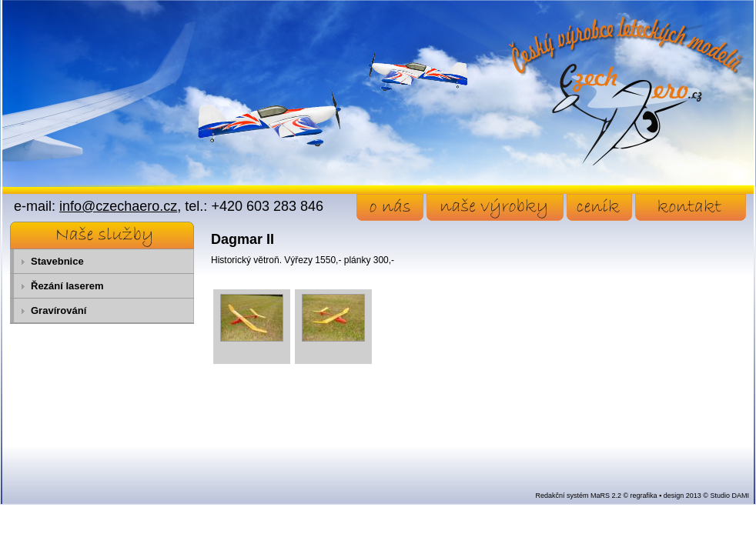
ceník (599, 207)
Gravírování (59, 310)
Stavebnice (57, 261)
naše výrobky (495, 207)
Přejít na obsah (35, 7)
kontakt (691, 207)
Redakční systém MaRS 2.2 (578, 496)
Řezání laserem (67, 286)
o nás (390, 207)
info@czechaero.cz (118, 206)
